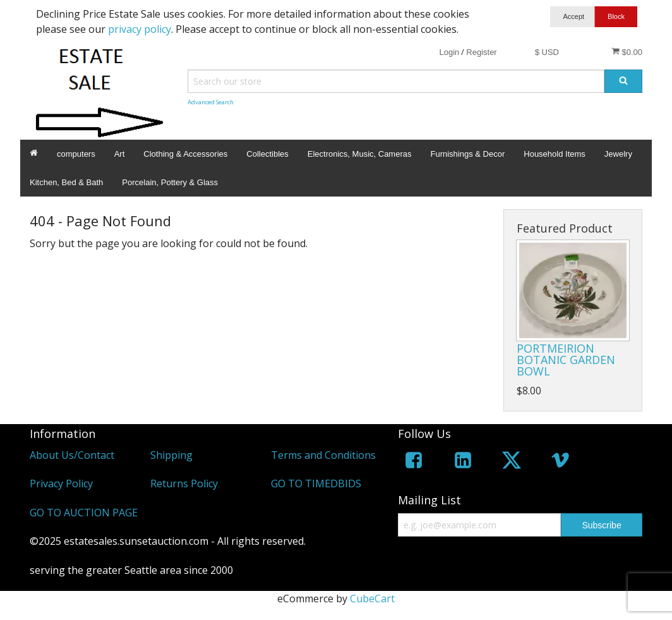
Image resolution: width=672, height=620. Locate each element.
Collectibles (267, 154)
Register (481, 52)
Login (449, 52)
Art (120, 154)
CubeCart (372, 599)
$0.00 (627, 52)
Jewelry (618, 154)
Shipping (171, 455)
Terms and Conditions (323, 455)
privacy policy (140, 29)
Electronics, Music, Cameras (360, 154)
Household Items (555, 154)
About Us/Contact (72, 455)
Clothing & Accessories (185, 154)
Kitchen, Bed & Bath (66, 182)
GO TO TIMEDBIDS (316, 483)
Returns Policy (184, 483)
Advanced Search (211, 102)
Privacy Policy (61, 483)
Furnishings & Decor (467, 154)
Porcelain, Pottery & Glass (170, 182)
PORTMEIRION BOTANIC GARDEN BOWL (566, 360)
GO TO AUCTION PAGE (84, 513)
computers (76, 154)
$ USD (547, 52)
